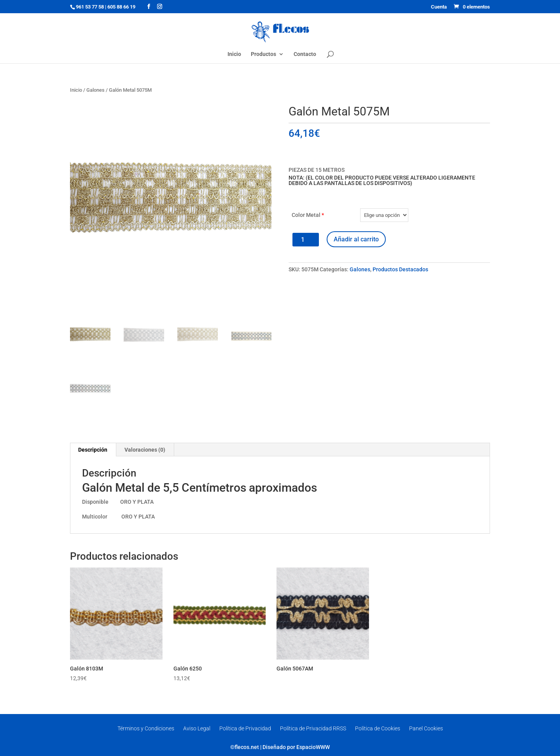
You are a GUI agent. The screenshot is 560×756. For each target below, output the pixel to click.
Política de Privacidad (245, 728)
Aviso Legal (197, 728)
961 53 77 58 (90, 7)
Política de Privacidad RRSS (313, 728)
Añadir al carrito (356, 239)
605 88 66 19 (121, 7)
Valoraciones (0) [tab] (145, 450)
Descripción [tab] (93, 450)
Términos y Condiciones (146, 728)
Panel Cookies (426, 728)
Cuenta (439, 7)
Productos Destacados (400, 269)
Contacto (305, 54)
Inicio (234, 54)
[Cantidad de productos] (306, 240)
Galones (95, 90)
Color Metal (308, 215)
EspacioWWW (313, 747)
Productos (263, 54)
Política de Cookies (378, 728)
